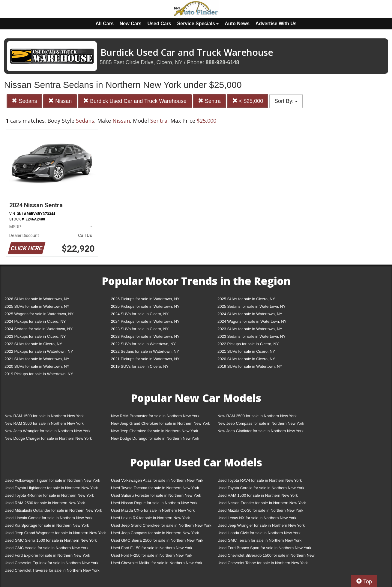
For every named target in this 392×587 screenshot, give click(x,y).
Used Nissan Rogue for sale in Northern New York (154, 503)
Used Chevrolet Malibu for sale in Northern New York (157, 563)
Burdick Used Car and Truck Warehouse (135, 101)
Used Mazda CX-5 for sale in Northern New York (153, 510)
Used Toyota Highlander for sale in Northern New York (51, 488)
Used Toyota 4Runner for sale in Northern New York (49, 495)
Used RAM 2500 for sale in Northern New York (45, 503)
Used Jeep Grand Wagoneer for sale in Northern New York (55, 533)
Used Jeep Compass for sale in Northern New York (155, 533)
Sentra (209, 101)
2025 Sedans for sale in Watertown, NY (251, 306)
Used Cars (159, 24)
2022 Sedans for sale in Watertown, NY (145, 351)
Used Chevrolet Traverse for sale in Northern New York (52, 570)
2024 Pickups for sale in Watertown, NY (145, 321)
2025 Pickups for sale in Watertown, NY (145, 306)
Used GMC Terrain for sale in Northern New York (259, 540)
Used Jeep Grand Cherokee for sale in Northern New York (161, 525)
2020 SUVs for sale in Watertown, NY (37, 366)
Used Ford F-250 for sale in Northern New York (152, 555)
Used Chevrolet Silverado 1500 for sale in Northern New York (266, 557)
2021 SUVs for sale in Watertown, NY (37, 359)
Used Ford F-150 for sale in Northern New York (152, 548)
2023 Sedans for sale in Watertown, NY (251, 336)
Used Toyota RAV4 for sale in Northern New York (260, 480)
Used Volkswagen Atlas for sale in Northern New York (157, 480)
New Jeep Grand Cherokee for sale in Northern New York (160, 423)
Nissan (60, 101)
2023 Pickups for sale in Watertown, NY (145, 336)
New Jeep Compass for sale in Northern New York (261, 423)
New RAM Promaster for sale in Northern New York (155, 416)
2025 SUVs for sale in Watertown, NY (37, 306)
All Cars (104, 24)
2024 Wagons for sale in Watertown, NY (252, 321)
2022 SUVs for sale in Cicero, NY (33, 344)
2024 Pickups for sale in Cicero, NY (35, 321)
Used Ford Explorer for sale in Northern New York (47, 555)
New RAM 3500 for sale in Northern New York (44, 423)
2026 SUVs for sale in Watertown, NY (37, 299)
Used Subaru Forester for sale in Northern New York (156, 495)
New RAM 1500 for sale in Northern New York (44, 416)
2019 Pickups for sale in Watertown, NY (39, 374)
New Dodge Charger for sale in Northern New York (48, 438)
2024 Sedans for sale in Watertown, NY (39, 329)
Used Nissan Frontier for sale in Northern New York (262, 503)
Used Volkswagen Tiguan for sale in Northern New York (52, 480)
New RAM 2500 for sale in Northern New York (257, 416)
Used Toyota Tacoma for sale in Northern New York (155, 488)
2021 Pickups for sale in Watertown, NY (145, 359)
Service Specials (198, 24)
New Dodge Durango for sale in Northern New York (155, 438)
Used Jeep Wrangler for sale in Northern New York (261, 525)
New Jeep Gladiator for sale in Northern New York (260, 431)
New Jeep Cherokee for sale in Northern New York (154, 431)
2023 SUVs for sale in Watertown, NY (250, 329)
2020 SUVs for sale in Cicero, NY (246, 359)
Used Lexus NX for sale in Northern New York (257, 518)
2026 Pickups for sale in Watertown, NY (145, 299)
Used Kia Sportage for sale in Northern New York (47, 525)
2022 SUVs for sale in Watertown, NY (143, 344)
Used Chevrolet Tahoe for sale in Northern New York (263, 563)
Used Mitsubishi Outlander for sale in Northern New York (53, 510)
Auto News (237, 24)
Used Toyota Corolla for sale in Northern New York (261, 488)
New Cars (131, 24)
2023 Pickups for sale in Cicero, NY (35, 336)
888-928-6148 (222, 62)
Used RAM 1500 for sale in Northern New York (258, 495)
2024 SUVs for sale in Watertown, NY (250, 314)
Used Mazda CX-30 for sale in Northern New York (260, 510)
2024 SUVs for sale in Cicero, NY (140, 314)
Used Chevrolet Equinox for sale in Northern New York (51, 563)
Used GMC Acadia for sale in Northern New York (46, 548)
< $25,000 (248, 101)
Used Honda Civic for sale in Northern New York (259, 533)
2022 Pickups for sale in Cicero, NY (248, 344)
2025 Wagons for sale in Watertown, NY (39, 314)
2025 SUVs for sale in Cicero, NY (246, 299)
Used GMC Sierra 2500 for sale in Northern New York (157, 540)
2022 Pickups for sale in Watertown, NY (39, 351)
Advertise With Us (276, 24)
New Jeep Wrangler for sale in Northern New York (48, 431)
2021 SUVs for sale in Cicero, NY (246, 351)
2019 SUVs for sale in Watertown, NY (250, 366)
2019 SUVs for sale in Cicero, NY (140, 366)
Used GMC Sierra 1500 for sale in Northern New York (51, 540)
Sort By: (286, 101)
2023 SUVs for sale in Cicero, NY (140, 329)
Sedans (24, 101)
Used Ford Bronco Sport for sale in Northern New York (264, 548)
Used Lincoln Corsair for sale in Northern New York (48, 518)
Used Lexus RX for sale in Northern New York (150, 518)
